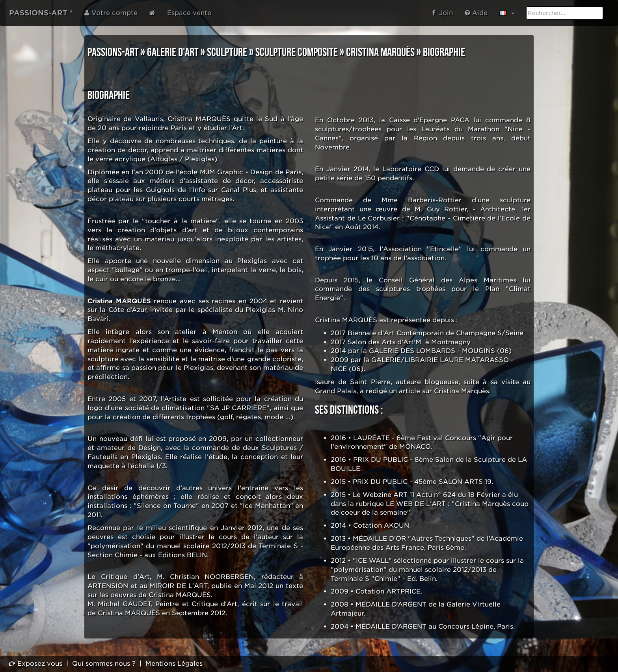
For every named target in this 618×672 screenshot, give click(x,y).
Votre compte (111, 13)
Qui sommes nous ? (104, 664)
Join (443, 13)
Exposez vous (36, 664)
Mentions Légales (174, 664)
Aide (476, 13)
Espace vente (189, 13)
